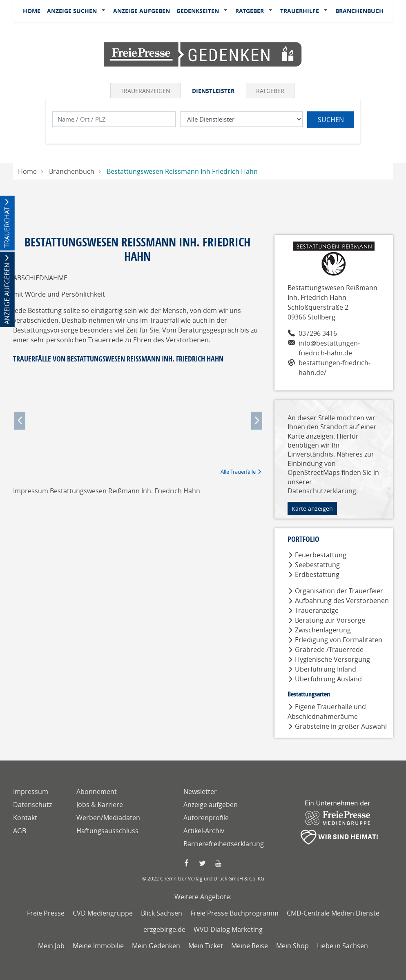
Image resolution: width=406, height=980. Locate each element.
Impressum (31, 792)
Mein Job (51, 946)
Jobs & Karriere (100, 805)
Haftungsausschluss (107, 831)
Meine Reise (250, 946)
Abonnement (97, 792)
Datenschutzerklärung (322, 491)
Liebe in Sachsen (342, 946)
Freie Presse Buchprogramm (234, 913)
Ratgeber (250, 11)
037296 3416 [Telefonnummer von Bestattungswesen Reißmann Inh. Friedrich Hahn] (318, 333)
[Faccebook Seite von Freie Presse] (187, 863)
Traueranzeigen (145, 91)
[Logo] (203, 54)
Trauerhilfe (300, 11)
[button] (105, 11)
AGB (20, 831)
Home (32, 11)
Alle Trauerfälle (238, 472)
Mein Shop (292, 946)
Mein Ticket (206, 946)
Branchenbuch (359, 11)
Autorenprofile (206, 818)
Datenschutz (32, 805)
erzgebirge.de (164, 929)
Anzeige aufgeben (142, 11)
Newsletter (200, 792)
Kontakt (25, 818)
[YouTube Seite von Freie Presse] (219, 863)
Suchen (331, 120)
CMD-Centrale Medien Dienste (333, 913)
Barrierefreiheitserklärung (224, 844)
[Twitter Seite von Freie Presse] (203, 863)
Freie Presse (46, 913)
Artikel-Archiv (204, 831)
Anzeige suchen (72, 11)
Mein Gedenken (156, 946)
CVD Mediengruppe (103, 913)
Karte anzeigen (312, 509)
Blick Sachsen (162, 913)
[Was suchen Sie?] (242, 119)
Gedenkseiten (198, 11)
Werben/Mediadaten (108, 818)
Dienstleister (213, 91)
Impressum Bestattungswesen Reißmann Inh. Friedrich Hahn (107, 491)
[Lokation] (114, 119)
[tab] (146, 91)
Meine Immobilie (98, 946)
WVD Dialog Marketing (228, 929)
